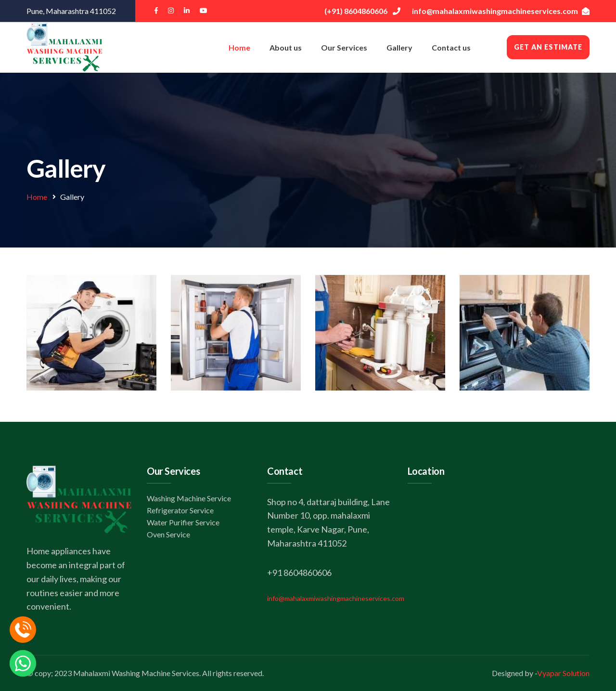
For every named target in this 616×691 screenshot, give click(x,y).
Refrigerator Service (180, 510)
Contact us (451, 47)
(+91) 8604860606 (362, 11)
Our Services (344, 47)
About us (286, 47)
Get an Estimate (548, 47)
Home (239, 47)
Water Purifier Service (183, 522)
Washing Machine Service (189, 498)
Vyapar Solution (563, 673)
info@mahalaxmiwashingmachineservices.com (501, 11)
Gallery (399, 47)
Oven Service (168, 534)
